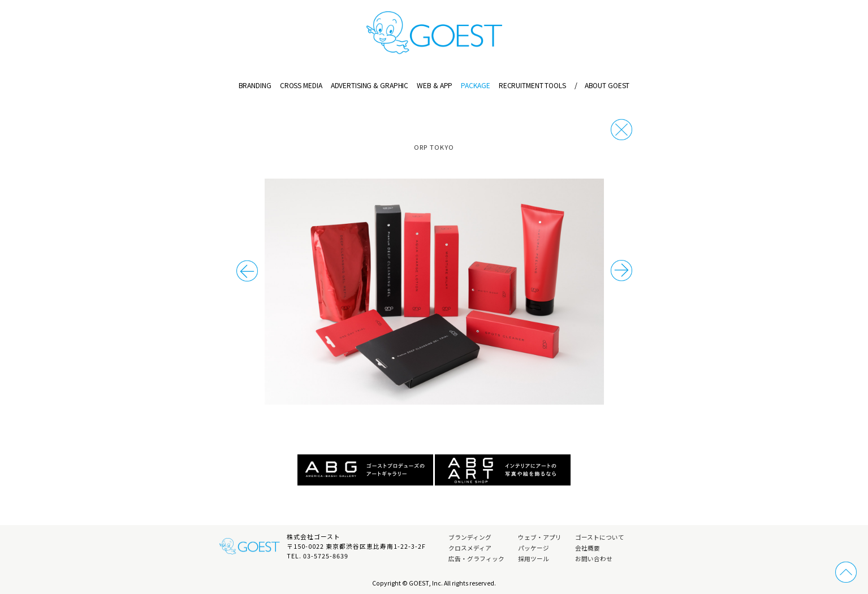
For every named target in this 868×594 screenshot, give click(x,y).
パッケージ (534, 548)
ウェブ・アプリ (540, 537)
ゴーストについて (600, 537)
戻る (621, 129)
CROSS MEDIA (301, 85)
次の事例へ (247, 271)
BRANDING (255, 85)
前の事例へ (621, 271)
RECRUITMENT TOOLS (532, 85)
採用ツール (534, 559)
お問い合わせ (594, 559)
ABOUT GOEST (602, 85)
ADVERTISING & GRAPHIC (370, 85)
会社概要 (588, 548)
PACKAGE (475, 85)
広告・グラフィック (476, 559)
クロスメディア (470, 548)
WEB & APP (435, 85)
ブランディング (470, 537)
